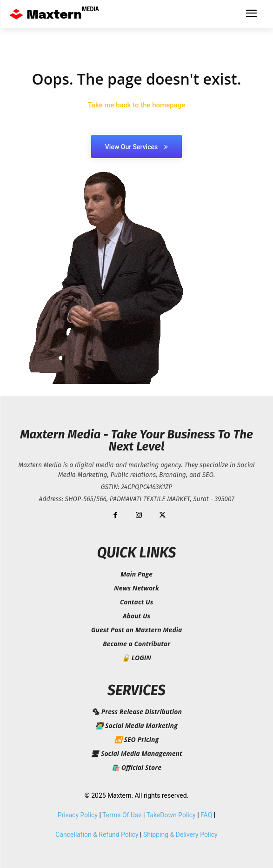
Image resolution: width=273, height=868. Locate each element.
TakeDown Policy (171, 815)
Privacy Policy (78, 815)
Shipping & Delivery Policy (180, 835)
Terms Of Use (122, 815)
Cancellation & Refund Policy (97, 835)
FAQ (206, 815)
